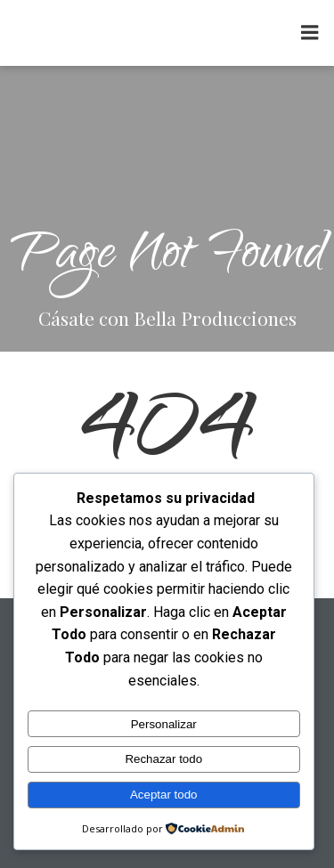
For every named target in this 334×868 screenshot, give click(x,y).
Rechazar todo (163, 759)
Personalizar (164, 724)
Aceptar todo (164, 795)
